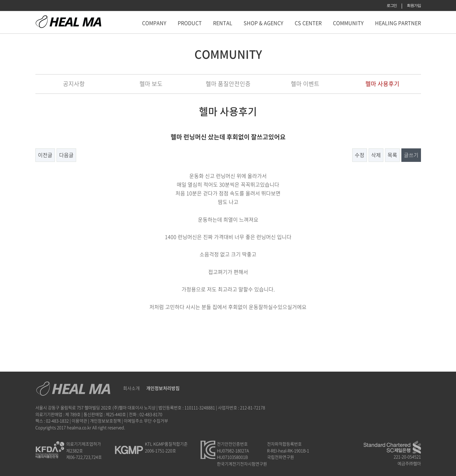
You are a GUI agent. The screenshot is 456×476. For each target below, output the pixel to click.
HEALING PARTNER (398, 23)
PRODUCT (190, 23)
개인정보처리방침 (163, 388)
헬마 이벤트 (305, 84)
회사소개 (131, 388)
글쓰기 (411, 155)
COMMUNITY (348, 23)
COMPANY (154, 23)
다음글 (66, 155)
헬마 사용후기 (382, 84)
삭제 (376, 155)
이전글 (45, 155)
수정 (360, 155)
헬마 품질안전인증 (228, 84)
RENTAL (223, 23)
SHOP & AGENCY (264, 23)
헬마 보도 (151, 84)
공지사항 (74, 84)
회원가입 (414, 5)
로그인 (392, 5)
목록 (392, 155)
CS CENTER (308, 23)
